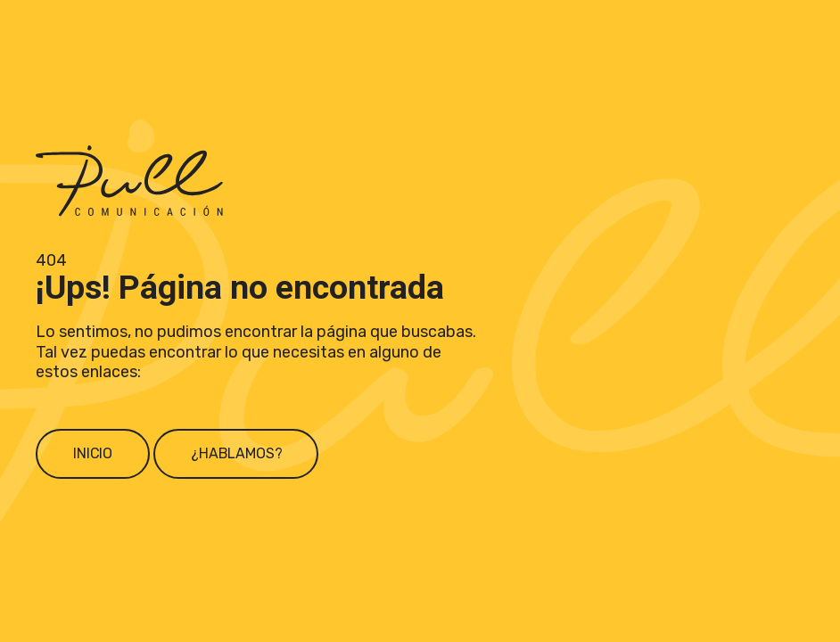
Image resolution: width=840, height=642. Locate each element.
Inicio (93, 453)
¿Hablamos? (236, 453)
